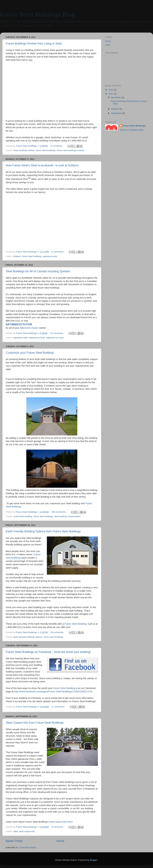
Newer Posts (14, 841)
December (116, 97)
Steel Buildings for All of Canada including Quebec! (38, 271)
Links (108, 45)
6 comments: (58, 252)
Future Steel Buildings (134, 126)
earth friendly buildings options (28, 637)
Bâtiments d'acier (29, 328)
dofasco (17, 256)
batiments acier (20, 338)
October (115, 109)
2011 (111, 94)
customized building (23, 516)
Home (60, 841)
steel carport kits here (61, 822)
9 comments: (57, 146)
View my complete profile (131, 130)
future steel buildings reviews (71, 150)
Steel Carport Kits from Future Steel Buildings (35, 723)
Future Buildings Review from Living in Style (34, 44)
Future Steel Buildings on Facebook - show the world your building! (48, 652)
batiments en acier (55, 338)
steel (16, 831)
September (117, 113)
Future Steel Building (75, 624)
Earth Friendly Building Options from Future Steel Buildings (43, 531)
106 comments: (59, 512)
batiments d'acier (37, 338)
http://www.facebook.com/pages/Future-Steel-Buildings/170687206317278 (53, 692)
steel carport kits (27, 831)
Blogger (94, 860)
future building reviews (24, 150)
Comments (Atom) (28, 847)
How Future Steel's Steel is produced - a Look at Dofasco (42, 165)
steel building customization (67, 516)
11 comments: (59, 707)
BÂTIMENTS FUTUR (19, 324)
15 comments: (57, 333)
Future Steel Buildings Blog (38, 15)
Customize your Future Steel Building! (30, 353)
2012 (111, 90)
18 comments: (57, 632)
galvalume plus (50, 256)
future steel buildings (46, 150)
